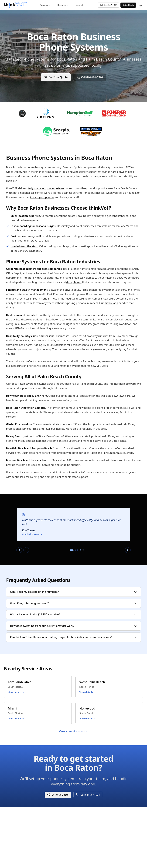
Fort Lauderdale (112, 453)
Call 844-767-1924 (108, 5)
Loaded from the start (24, 246)
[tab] (72, 550)
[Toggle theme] (140, 5)
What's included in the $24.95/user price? (74, 614)
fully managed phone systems (46, 188)
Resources (64, 5)
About (81, 5)
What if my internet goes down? (74, 603)
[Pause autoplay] (128, 550)
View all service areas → (74, 731)
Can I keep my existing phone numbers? (74, 592)
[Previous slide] (19, 550)
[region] (74, 530)
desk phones (74, 282)
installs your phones (42, 197)
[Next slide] (26, 550)
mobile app (111, 303)
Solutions (46, 5)
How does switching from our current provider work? (74, 626)
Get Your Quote (55, 77)
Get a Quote (128, 5)
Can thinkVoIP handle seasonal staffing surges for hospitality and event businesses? (74, 637)
